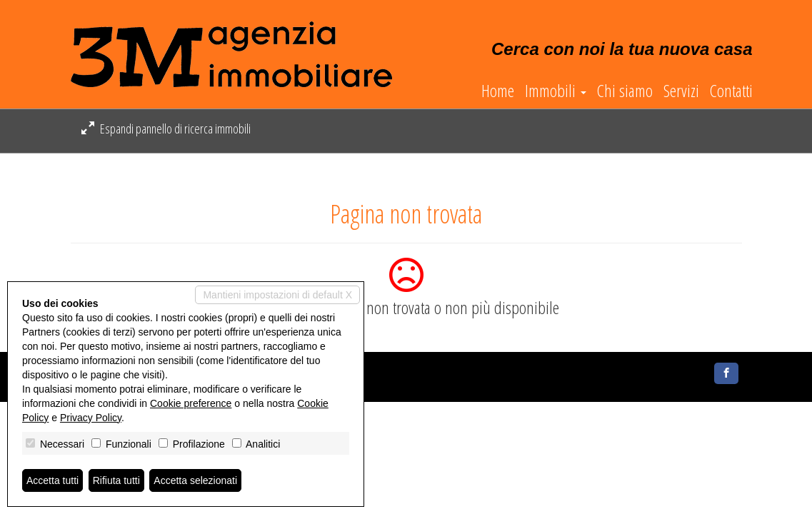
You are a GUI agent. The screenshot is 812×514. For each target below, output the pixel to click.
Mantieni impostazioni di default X (277, 295)
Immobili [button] (556, 91)
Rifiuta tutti (116, 480)
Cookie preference (191, 403)
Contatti (731, 91)
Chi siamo (625, 91)
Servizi (681, 91)
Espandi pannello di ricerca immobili (166, 128)
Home (498, 91)
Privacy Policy (91, 418)
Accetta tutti (52, 480)
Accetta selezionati (195, 480)
